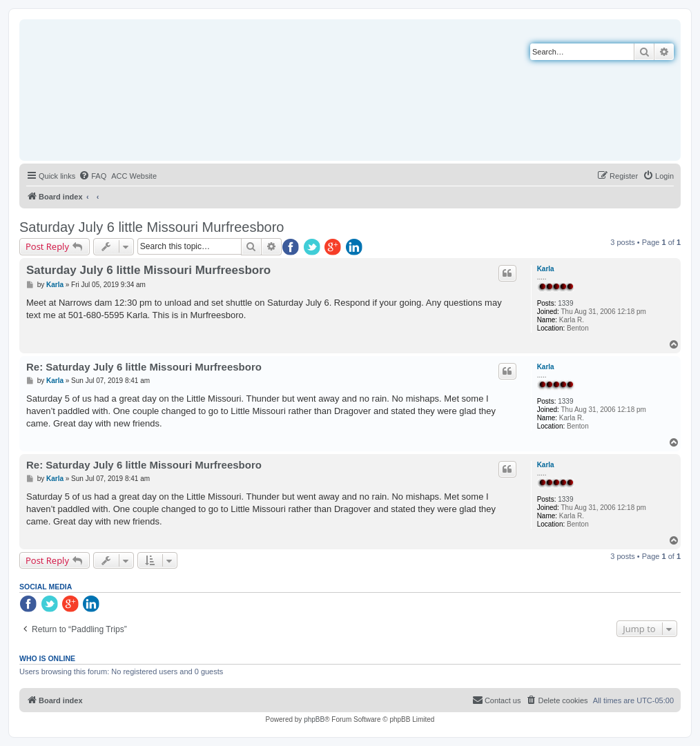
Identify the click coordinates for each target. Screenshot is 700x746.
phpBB (314, 719)
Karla (546, 269)
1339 (565, 303)
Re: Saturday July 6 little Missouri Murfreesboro (144, 367)
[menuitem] (93, 176)
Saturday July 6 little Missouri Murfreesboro (152, 227)
